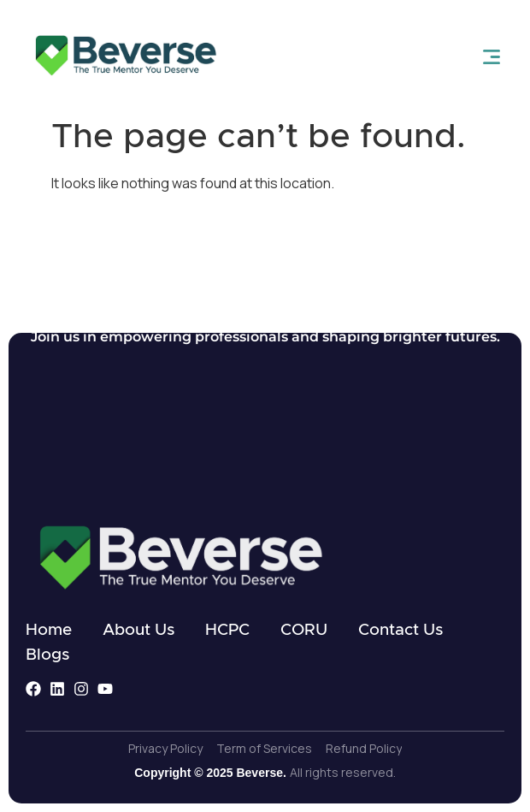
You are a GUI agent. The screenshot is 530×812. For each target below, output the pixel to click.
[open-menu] (492, 57)
